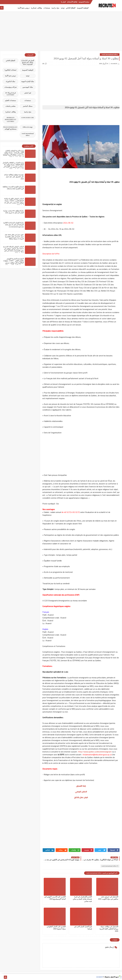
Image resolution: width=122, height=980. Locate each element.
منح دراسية (55, 8)
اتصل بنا (63, 2)
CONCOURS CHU (28, 118)
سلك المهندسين (28, 87)
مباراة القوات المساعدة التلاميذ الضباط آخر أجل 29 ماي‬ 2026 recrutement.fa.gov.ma (13, 225)
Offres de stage (28, 127)
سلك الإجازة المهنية (28, 81)
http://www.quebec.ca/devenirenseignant (95, 752)
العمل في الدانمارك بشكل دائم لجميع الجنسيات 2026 (28, 62)
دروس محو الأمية (24, 8)
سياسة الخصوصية (84, 2)
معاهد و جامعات (11, 106)
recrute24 (99, 977)
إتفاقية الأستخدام (72, 2)
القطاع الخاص (71, 8)
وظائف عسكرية (36, 8)
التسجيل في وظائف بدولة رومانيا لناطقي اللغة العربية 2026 (109, 929)
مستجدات (47, 8)
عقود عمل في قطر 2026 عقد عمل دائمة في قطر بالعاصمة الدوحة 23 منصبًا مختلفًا (14, 237)
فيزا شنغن (28, 93)
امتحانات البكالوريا (10, 70)
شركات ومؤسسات (10, 87)
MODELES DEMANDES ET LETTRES (11, 119)
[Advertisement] (61, 32)
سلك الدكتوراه (10, 81)
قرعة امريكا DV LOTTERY (10, 94)
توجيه (63, 8)
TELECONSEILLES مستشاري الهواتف (10, 128)
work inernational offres (110, 54)
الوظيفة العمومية (83, 8)
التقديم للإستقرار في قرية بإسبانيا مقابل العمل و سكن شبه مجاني (82, 899)
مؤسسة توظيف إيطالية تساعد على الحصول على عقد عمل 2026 (14, 177)
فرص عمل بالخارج (81, 797)
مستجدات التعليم (10, 100)
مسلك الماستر (28, 106)
